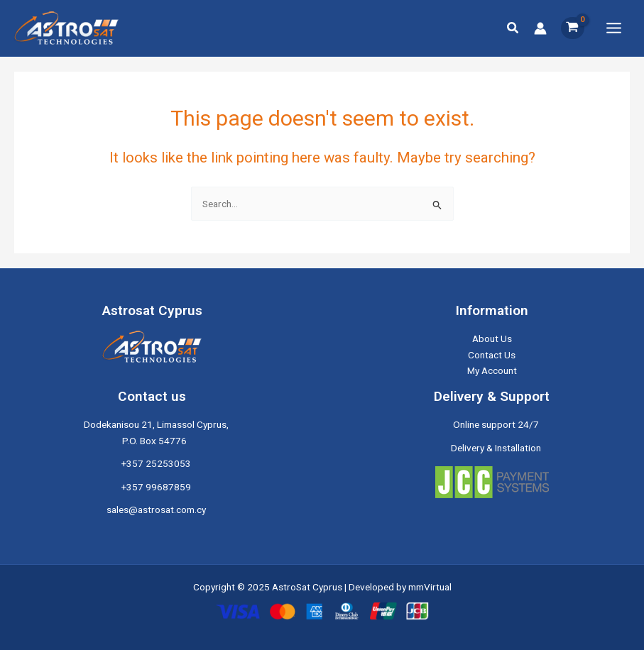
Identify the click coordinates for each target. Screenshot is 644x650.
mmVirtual (430, 587)
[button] (513, 28)
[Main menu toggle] (614, 28)
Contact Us (492, 355)
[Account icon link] (540, 28)
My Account (492, 370)
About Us (492, 338)
